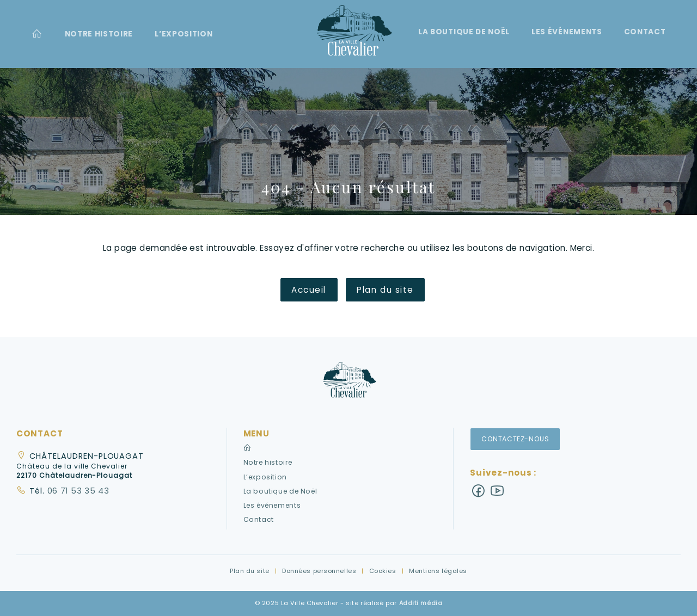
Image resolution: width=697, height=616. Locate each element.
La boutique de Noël (464, 32)
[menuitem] (37, 34)
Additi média (421, 603)
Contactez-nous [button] (515, 439)
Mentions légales (438, 571)
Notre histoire (99, 34)
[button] (348, 383)
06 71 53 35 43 (77, 491)
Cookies (383, 571)
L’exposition (184, 34)
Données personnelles (319, 571)
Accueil (309, 290)
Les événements (567, 32)
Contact (645, 32)
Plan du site (385, 290)
